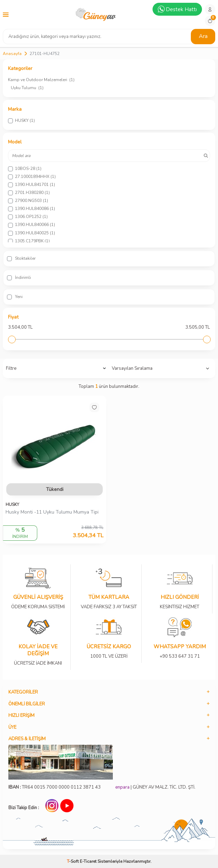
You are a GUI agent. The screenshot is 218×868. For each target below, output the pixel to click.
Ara (203, 36)
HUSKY (12, 505)
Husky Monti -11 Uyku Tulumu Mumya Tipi (52, 512)
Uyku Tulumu (27, 88)
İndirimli (19, 277)
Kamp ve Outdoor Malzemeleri (41, 80)
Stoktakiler (21, 258)
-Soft (73, 861)
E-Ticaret (88, 861)
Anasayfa (12, 54)
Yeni (15, 297)
